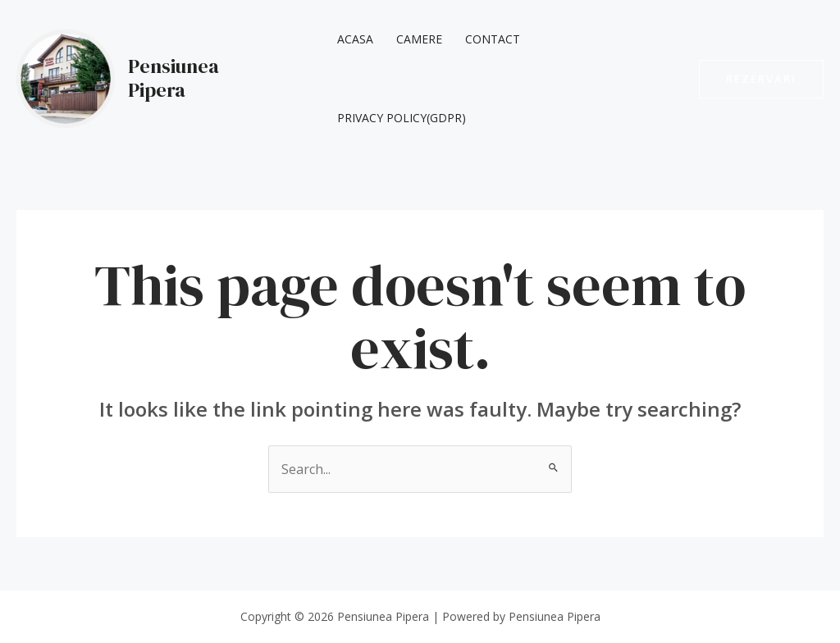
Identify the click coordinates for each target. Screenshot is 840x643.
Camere (419, 39)
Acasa (355, 39)
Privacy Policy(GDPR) (402, 118)
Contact (493, 39)
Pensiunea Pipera (173, 78)
